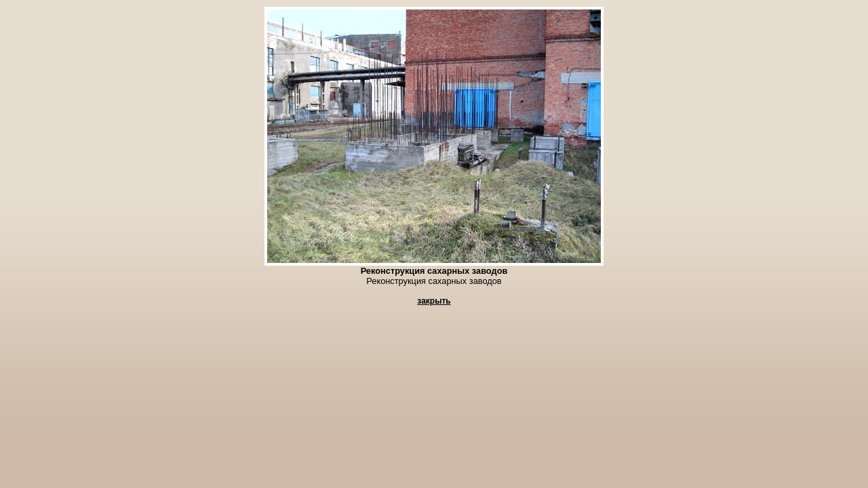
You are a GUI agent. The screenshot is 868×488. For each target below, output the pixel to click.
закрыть (434, 301)
